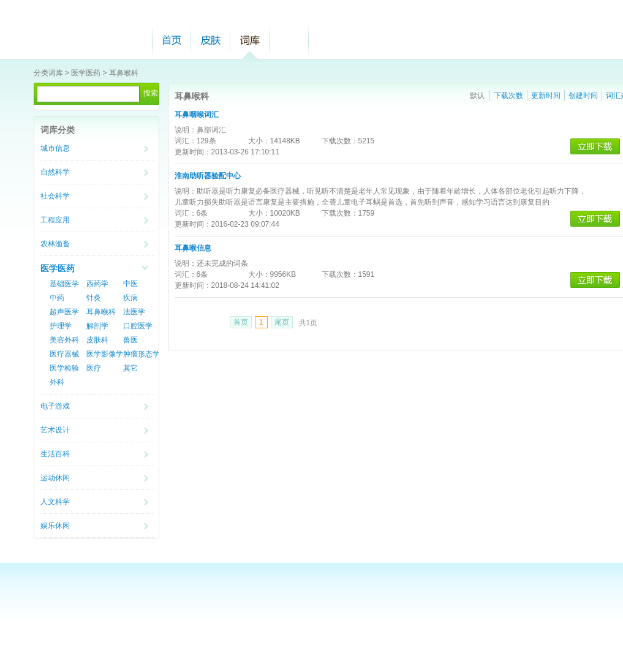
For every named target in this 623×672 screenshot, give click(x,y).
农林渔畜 (55, 244)
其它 (130, 368)
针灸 (94, 298)
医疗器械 (64, 354)
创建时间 (583, 96)
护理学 (61, 326)
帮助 (289, 40)
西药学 (97, 284)
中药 (57, 298)
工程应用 (55, 220)
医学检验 (64, 368)
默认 (477, 96)
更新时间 (546, 96)
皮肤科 (97, 340)
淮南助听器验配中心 (208, 176)
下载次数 (508, 96)
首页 (172, 40)
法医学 (134, 312)
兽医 (130, 340)
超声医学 (64, 312)
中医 (130, 284)
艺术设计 (55, 430)
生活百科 (55, 454)
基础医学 (64, 284)
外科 (57, 382)
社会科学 (55, 196)
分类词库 (48, 73)
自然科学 (55, 172)
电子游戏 (55, 406)
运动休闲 (55, 478)
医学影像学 (105, 354)
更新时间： (193, 152)
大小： (259, 141)
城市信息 (55, 148)
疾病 (130, 298)
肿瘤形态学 (142, 354)
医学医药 (86, 73)
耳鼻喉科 (124, 73)
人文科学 (55, 502)
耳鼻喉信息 (193, 248)
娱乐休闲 (55, 526)
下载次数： (340, 141)
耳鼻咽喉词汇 (197, 115)
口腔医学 (138, 326)
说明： (186, 130)
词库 (250, 40)
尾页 (282, 322)
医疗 (94, 368)
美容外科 (64, 340)
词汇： (186, 141)
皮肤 (211, 40)
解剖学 (97, 326)
